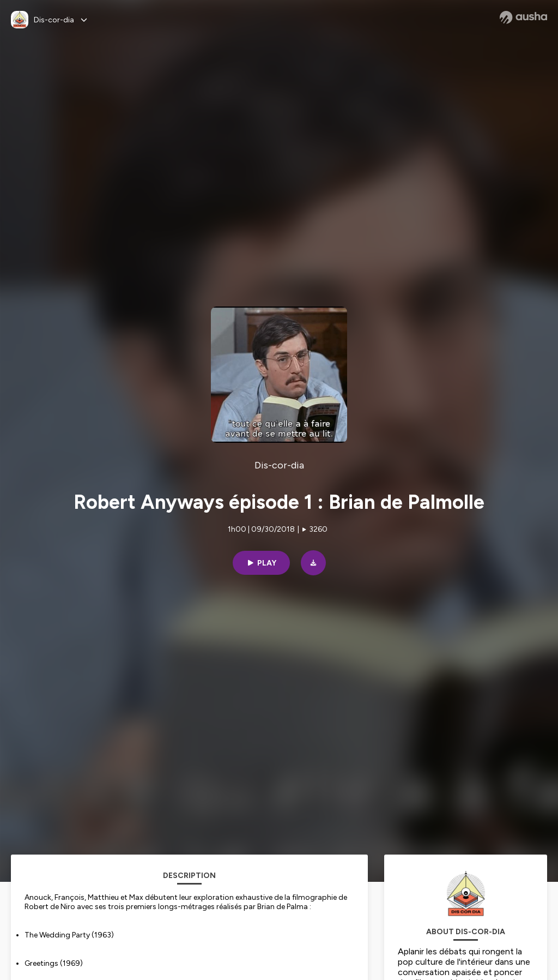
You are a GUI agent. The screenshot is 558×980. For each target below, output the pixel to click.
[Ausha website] (523, 17)
